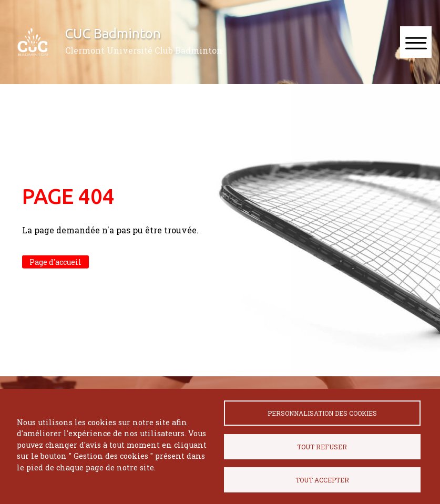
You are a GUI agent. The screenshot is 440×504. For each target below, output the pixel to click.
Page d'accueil (55, 262)
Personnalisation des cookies (322, 413)
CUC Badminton (113, 33)
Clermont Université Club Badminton (144, 50)
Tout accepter (322, 480)
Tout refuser (322, 447)
